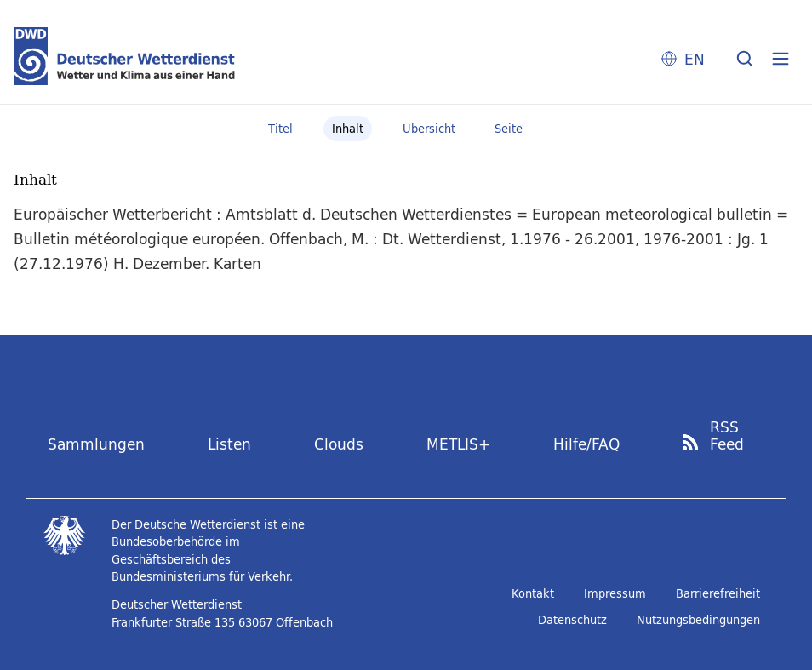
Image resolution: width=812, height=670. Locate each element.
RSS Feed (727, 436)
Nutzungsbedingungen (698, 620)
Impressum (615, 593)
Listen (229, 444)
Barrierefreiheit (718, 593)
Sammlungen (96, 444)
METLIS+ (458, 444)
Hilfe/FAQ (586, 444)
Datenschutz (572, 620)
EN (695, 59)
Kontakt (533, 593)
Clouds (339, 444)
